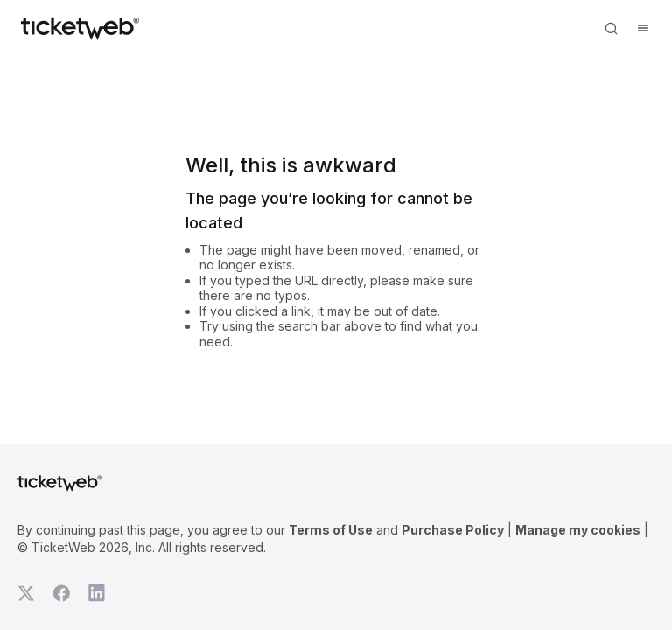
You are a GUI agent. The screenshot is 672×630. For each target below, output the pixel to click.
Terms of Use (331, 530)
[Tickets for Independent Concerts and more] (80, 28)
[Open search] (611, 28)
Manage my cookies (578, 530)
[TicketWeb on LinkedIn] (96, 593)
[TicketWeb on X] (26, 593)
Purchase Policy (453, 530)
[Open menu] (642, 28)
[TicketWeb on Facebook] (61, 593)
